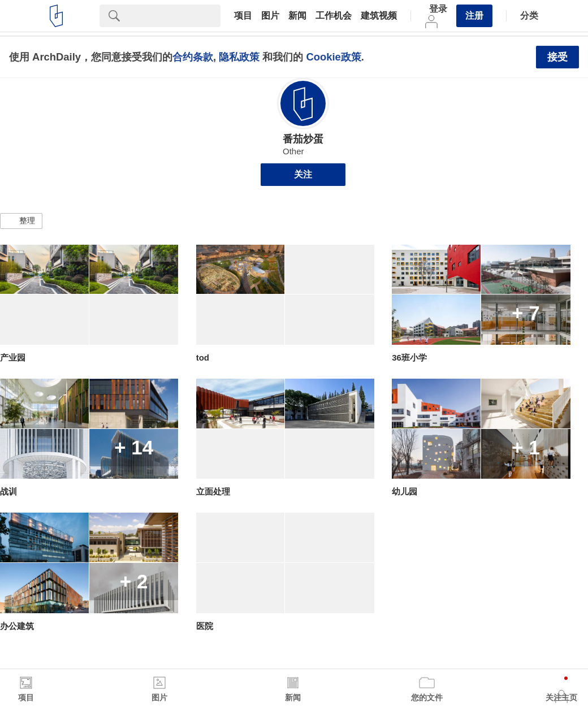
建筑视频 (379, 16)
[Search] (175, 16)
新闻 (297, 16)
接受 (557, 57)
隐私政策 (239, 57)
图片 (270, 16)
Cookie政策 (333, 57)
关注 (303, 174)
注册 (474, 16)
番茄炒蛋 (303, 139)
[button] (21, 221)
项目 (243, 16)
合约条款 (193, 57)
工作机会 (334, 16)
